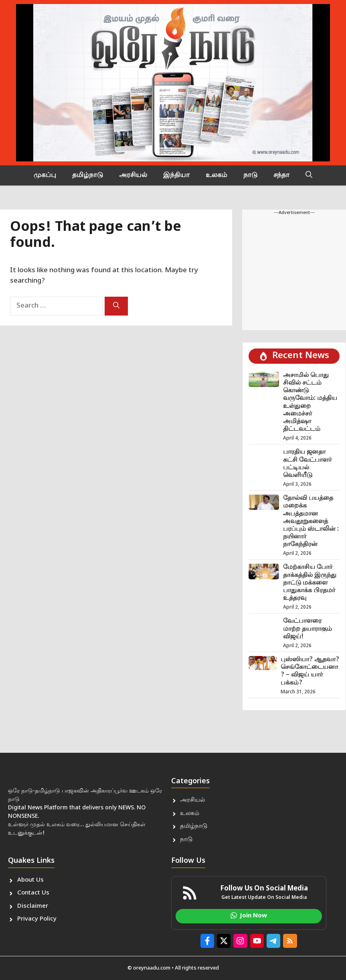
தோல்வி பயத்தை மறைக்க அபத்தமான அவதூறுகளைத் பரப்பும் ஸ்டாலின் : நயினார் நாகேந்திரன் (311, 522)
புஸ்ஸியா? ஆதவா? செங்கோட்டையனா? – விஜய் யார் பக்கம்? (310, 671)
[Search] (116, 306)
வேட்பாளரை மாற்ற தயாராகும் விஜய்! (308, 629)
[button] (309, 175)
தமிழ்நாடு (88, 175)
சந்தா (281, 175)
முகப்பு (45, 175)
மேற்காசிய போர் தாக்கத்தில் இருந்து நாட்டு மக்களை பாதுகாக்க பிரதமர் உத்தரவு (310, 583)
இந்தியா (176, 175)
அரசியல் (133, 175)
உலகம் (217, 175)
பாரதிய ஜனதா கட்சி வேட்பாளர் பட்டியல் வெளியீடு (307, 464)
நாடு (250, 175)
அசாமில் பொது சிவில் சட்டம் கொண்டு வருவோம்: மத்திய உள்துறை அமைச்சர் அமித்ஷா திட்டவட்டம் (310, 402)
